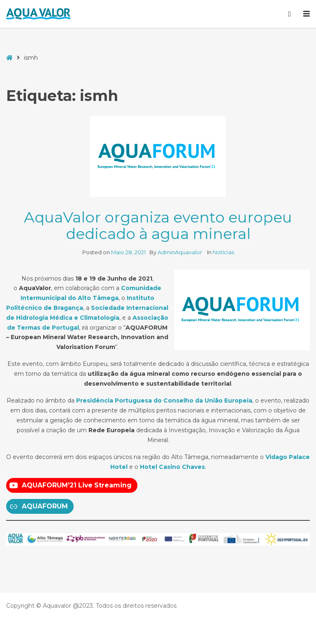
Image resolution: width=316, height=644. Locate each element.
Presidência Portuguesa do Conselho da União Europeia (164, 400)
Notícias (223, 252)
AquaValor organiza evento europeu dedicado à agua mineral (158, 225)
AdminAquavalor (180, 252)
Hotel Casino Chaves (172, 467)
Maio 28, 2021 (128, 252)
